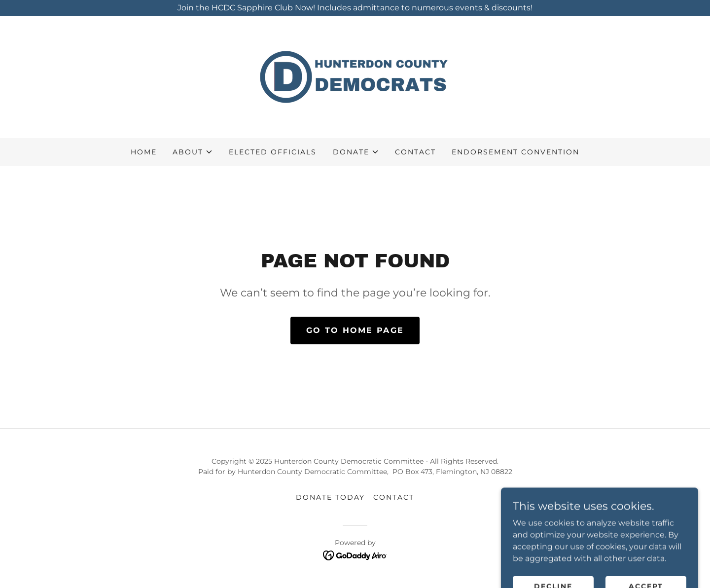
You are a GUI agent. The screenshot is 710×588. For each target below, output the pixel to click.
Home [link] (144, 152)
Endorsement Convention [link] (515, 152)
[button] (193, 152)
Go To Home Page (355, 330)
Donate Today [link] (330, 497)
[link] (355, 76)
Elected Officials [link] (273, 152)
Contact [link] (415, 152)
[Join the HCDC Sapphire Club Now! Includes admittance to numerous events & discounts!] (355, 8)
